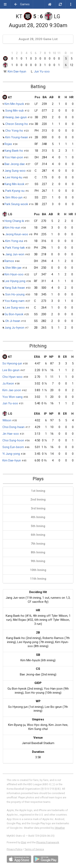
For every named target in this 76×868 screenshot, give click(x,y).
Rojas (8, 144)
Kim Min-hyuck (14, 104)
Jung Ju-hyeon (14, 328)
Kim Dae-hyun (17, 71)
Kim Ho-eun (12, 228)
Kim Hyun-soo (14, 274)
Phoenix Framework (48, 842)
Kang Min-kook (14, 184)
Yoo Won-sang (12, 397)
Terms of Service (34, 849)
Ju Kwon (8, 383)
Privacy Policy (14, 849)
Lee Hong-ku (14, 177)
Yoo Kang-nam (14, 301)
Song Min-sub (14, 111)
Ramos (9, 261)
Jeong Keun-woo (17, 234)
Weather (60, 828)
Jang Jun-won (15, 254)
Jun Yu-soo (42, 71)
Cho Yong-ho (14, 131)
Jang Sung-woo (15, 171)
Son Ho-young (15, 294)
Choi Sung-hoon (13, 440)
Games (22, 4)
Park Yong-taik (15, 248)
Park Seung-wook (16, 204)
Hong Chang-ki (14, 221)
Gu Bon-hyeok (14, 314)
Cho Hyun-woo (12, 377)
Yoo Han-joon (14, 157)
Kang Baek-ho (14, 151)
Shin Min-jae (13, 268)
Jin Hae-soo (11, 434)
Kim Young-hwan (17, 137)
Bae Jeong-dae (15, 164)
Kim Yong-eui (14, 241)
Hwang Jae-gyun (16, 117)
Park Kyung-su (15, 191)
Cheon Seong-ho (17, 124)
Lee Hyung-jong (15, 281)
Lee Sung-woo (15, 308)
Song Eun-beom (13, 447)
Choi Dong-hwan (13, 427)
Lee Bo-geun (11, 370)
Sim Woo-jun (14, 197)
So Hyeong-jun (12, 363)
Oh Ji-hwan (13, 321)
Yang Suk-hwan (15, 288)
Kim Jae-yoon (12, 390)
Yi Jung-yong (11, 454)
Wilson (7, 420)
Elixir (24, 842)
